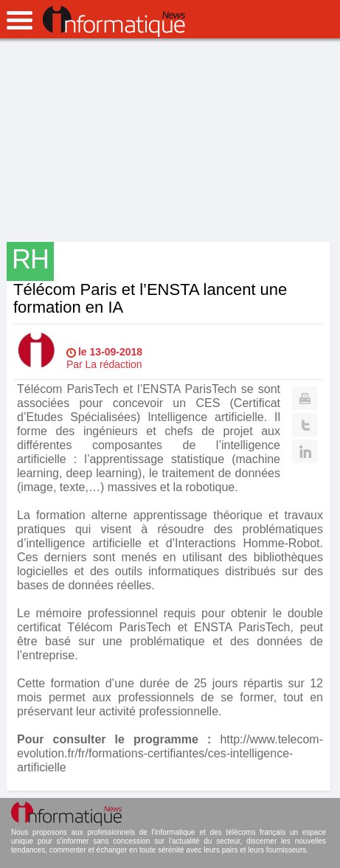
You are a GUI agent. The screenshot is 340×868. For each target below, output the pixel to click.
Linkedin (305, 451)
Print (305, 398)
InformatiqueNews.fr (114, 21)
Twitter (305, 425)
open (20, 20)
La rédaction (114, 364)
